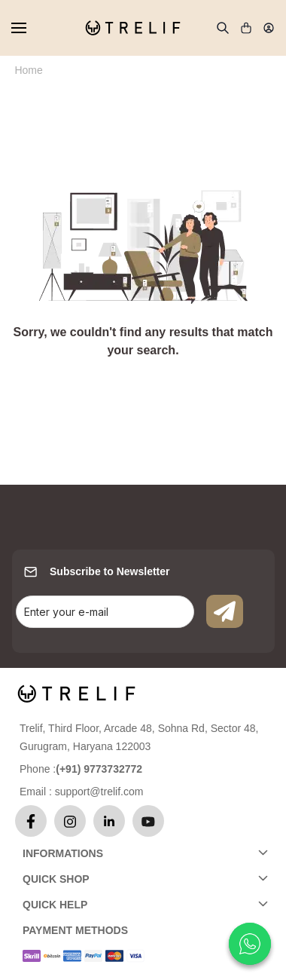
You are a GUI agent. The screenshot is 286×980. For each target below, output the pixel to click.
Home (28, 70)
